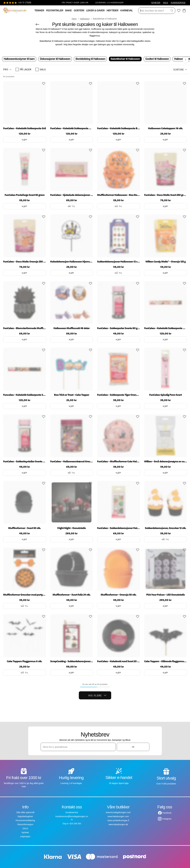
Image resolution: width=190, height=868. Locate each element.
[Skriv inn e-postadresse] (78, 747)
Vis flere (97, 695)
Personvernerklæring (25, 820)
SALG (166, 3)
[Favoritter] (179, 11)
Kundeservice (72, 812)
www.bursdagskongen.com (118, 812)
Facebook (167, 813)
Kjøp (24, 140)
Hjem (74, 19)
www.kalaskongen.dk (118, 824)
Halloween (85, 19)
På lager (23, 69)
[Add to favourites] (44, 84)
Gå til (72, 206)
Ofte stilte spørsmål (25, 812)
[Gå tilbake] (37, 24)
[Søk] (153, 11)
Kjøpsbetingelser (25, 816)
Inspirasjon (25, 836)
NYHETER (156, 3)
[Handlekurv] (184, 11)
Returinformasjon (25, 824)
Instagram (167, 819)
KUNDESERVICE (178, 3)
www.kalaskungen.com (118, 816)
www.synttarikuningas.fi (118, 820)
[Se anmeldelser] (17, 3)
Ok (133, 747)
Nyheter (25, 832)
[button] (7, 69)
